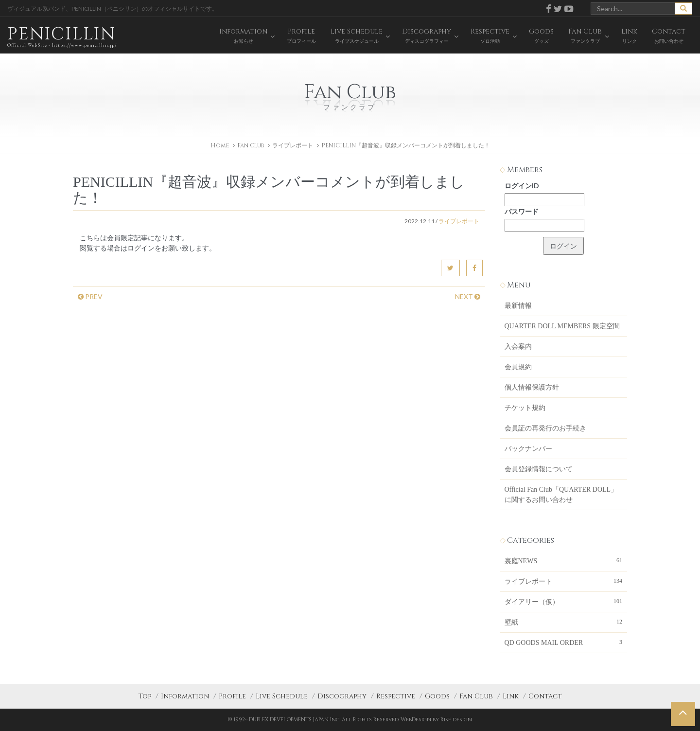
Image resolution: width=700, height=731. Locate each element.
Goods (437, 696)
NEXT (468, 296)
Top (145, 696)
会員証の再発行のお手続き (545, 428)
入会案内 (518, 347)
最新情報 (518, 306)
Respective (396, 696)
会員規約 (518, 367)
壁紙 (564, 622)
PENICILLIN (62, 36)
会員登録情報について (539, 469)
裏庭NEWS (564, 560)
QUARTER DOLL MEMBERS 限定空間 (562, 326)
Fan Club (476, 696)
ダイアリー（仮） (564, 601)
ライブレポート (293, 145)
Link (511, 696)
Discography (342, 696)
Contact (545, 696)
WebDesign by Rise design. (437, 720)
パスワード (522, 211)
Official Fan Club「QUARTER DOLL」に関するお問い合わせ (561, 495)
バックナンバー (528, 449)
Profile (232, 696)
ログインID (522, 186)
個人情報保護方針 (532, 387)
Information (185, 696)
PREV (90, 296)
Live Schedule (282, 696)
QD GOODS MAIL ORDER (564, 642)
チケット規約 (525, 408)
